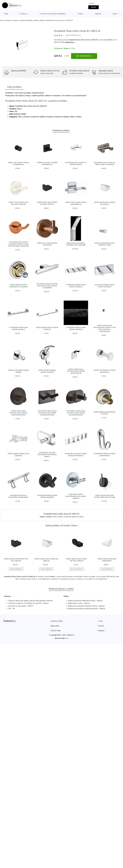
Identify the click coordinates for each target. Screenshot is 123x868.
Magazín (101, 631)
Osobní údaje (56, 631)
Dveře (80, 14)
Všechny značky (57, 621)
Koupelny (23, 14)
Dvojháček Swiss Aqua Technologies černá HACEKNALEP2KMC (76, 413)
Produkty (8, 20)
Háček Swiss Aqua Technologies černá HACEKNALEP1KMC (19, 413)
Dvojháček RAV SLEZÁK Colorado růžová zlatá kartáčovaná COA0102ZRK (18, 244)
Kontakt (101, 626)
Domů (6, 14)
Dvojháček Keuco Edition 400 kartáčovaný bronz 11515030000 (47, 286)
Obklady (98, 14)
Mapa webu (55, 626)
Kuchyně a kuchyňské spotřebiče (52, 14)
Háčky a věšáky (39, 20)
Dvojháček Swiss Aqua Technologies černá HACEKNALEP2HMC (47, 413)
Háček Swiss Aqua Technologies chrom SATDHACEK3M (76, 371)
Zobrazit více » (70, 42)
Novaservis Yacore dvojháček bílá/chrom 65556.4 (47, 455)
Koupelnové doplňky (26, 20)
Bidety (115, 14)
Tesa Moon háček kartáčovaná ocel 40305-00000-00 (76, 496)
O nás (100, 621)
